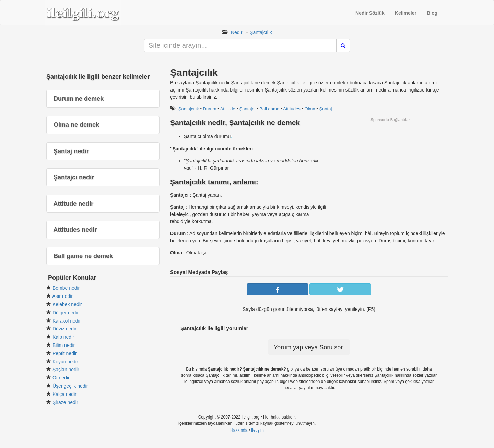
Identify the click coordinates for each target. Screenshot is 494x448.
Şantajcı (248, 109)
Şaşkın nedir (66, 370)
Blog (432, 13)
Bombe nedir (66, 288)
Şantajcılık (261, 32)
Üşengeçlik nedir (70, 386)
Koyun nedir (65, 362)
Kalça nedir (64, 394)
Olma (310, 109)
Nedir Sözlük (370, 13)
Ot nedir (61, 378)
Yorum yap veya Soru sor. (309, 347)
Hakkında (239, 430)
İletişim (257, 430)
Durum (210, 109)
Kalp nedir (63, 337)
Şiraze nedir (65, 402)
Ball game (269, 109)
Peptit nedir (65, 353)
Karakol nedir (67, 321)
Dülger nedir (66, 313)
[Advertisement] (390, 170)
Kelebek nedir (67, 304)
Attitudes (292, 109)
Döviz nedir (64, 329)
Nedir (237, 32)
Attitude (228, 109)
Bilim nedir (64, 345)
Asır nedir (62, 296)
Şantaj (325, 109)
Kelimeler (406, 13)
